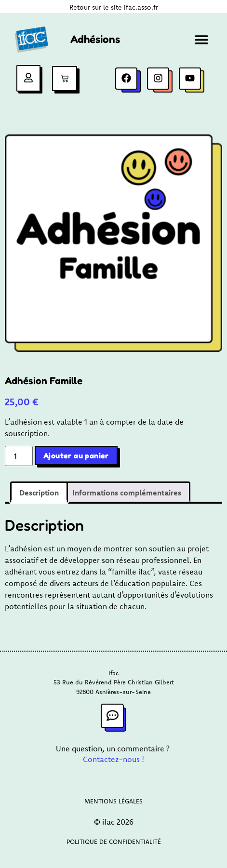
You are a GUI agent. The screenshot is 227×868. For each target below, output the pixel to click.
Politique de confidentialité (114, 841)
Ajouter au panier (76, 455)
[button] (202, 39)
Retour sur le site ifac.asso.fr (114, 7)
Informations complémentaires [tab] (127, 493)
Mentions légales (113, 801)
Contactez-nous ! (113, 759)
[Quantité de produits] (19, 456)
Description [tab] (39, 493)
